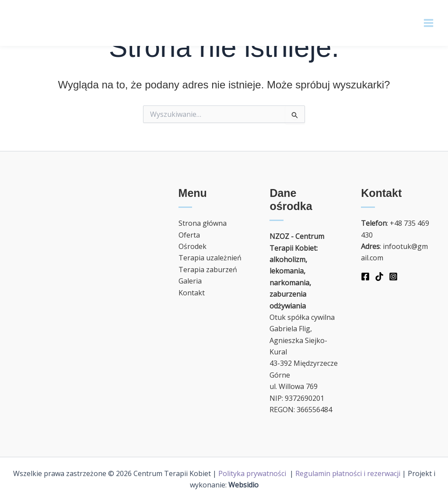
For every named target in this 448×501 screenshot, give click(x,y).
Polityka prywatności (253, 473)
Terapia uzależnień (210, 258)
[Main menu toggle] (429, 23)
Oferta (189, 235)
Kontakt (192, 293)
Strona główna (203, 223)
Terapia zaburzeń (208, 270)
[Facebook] (365, 277)
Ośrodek (192, 246)
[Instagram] (393, 277)
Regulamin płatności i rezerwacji (348, 473)
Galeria (190, 281)
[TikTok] (379, 277)
